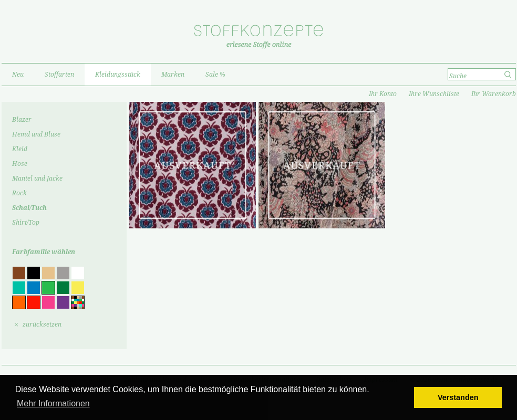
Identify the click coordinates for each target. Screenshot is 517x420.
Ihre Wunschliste (434, 94)
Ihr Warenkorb (494, 94)
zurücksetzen (42, 324)
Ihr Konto (383, 94)
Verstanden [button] (458, 397)
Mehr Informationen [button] (53, 403)
